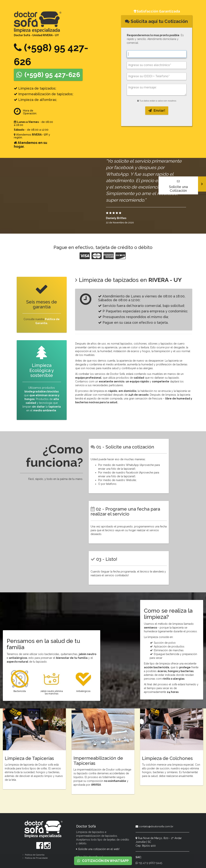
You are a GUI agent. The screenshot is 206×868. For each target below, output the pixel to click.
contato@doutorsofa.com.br (155, 826)
